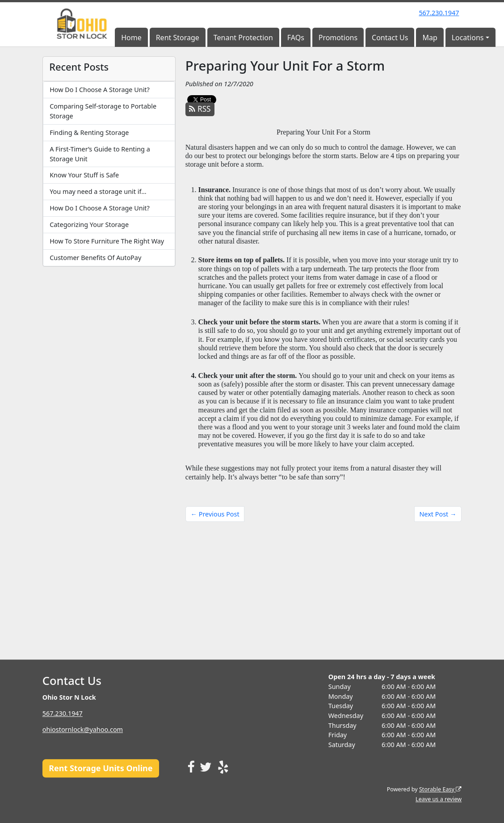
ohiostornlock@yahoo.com (83, 729)
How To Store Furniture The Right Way (107, 241)
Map (430, 38)
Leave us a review (439, 799)
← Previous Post (215, 514)
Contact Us (390, 38)
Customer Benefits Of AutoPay (95, 258)
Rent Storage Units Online (101, 768)
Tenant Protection (243, 38)
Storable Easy (440, 789)
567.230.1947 (439, 13)
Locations (468, 38)
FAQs (296, 38)
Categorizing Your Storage (89, 225)
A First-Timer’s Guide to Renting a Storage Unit (100, 154)
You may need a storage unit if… (98, 191)
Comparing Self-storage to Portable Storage (103, 111)
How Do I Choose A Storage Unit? (100, 90)
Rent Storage (178, 38)
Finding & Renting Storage (89, 132)
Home (131, 38)
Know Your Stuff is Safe (84, 175)
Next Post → (438, 514)
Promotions (338, 38)
